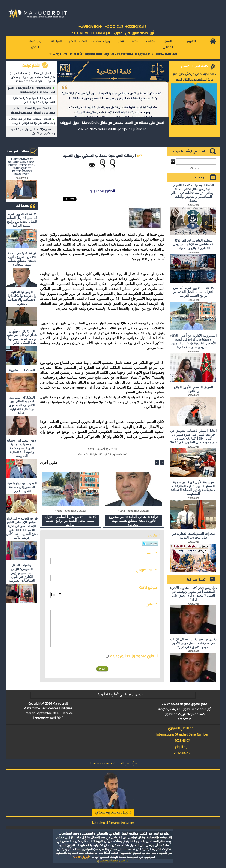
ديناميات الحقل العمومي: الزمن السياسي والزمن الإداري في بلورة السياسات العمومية (22, 573)
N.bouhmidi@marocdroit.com (113, 823)
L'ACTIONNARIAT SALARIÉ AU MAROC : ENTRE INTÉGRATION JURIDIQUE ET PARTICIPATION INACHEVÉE (22, 167)
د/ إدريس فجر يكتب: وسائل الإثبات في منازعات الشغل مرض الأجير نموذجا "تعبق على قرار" (193, 643)
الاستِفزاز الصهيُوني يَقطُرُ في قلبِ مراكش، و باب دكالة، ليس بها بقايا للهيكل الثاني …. (32, 121)
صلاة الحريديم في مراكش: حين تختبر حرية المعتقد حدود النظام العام (194, 77)
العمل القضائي (168, 44)
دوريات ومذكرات (101, 41)
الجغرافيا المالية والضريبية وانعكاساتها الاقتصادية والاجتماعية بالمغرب (34, 100)
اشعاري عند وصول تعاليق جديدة (134, 656)
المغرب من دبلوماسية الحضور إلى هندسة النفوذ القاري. (22, 487)
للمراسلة (56, 41)
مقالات (151, 41)
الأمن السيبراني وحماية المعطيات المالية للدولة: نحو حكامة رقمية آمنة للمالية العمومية (22, 448)
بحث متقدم (194, 168)
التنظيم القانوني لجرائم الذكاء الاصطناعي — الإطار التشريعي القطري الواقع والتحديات (193, 244)
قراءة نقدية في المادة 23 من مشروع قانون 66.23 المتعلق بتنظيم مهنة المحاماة (33, 110)
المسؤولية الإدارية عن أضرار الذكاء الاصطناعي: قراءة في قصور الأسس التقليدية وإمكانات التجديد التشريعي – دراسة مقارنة (193, 341)
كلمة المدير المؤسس (194, 66)
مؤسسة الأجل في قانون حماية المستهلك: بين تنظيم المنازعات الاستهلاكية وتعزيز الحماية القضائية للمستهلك (194, 488)
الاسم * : (152, 553)
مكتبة (136, 41)
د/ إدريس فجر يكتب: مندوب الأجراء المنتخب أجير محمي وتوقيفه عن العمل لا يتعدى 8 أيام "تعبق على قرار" (193, 594)
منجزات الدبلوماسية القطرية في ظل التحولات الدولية (193, 535)
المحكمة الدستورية (22, 370)
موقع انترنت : (149, 587)
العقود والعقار (78, 41)
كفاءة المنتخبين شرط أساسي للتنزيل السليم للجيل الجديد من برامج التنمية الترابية (32, 90)
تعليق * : (152, 604)
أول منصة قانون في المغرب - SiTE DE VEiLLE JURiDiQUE (113, 33)
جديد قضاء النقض (35, 44)
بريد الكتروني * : (147, 570)
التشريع (191, 41)
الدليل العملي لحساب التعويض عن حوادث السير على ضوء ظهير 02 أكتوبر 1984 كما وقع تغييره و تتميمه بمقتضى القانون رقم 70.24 (193, 436)
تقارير (121, 41)
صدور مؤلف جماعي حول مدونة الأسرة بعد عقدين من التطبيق (33, 131)
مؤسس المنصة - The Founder (113, 763)
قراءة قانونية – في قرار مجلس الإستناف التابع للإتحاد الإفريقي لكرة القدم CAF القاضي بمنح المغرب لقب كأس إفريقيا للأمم (22, 528)
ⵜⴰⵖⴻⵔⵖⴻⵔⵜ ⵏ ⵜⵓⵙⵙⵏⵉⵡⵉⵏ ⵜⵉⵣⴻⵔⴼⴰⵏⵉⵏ (113, 27)
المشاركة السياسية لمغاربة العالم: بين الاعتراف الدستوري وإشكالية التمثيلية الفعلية (22, 405)
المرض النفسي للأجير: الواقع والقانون (193, 389)
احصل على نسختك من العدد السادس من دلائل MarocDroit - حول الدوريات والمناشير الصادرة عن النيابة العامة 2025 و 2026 (32, 77)
